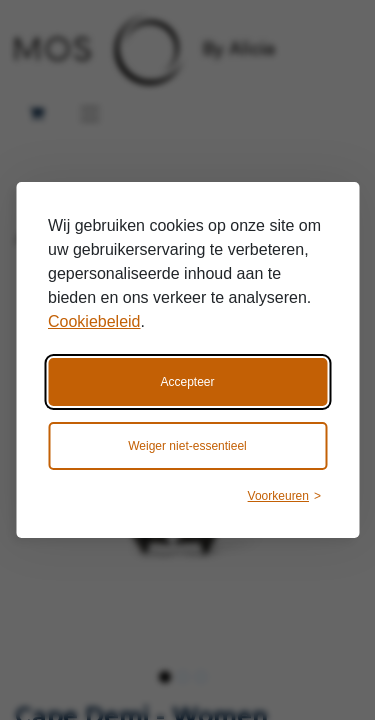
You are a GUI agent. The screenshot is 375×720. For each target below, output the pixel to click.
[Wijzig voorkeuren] (284, 496)
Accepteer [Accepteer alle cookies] (187, 382)
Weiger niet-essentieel (187, 446)
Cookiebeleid (94, 321)
